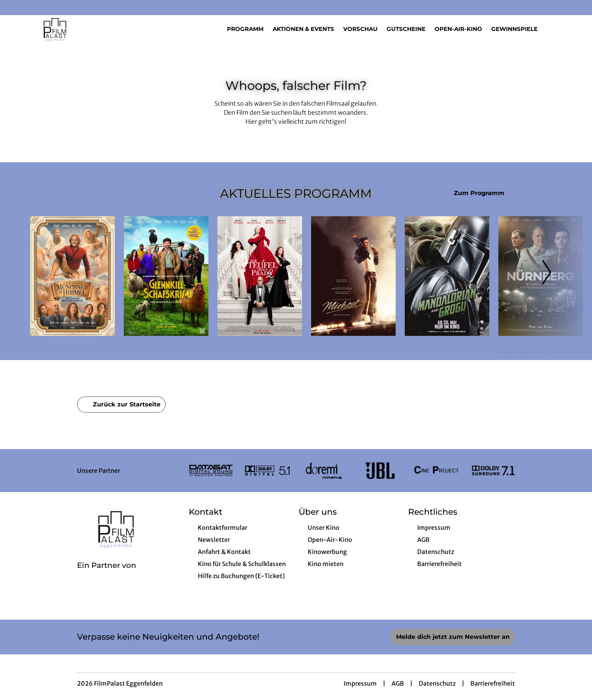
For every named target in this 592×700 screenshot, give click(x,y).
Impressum (360, 683)
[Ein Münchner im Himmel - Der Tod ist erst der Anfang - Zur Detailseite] (72, 276)
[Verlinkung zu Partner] (211, 471)
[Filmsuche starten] (554, 29)
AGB (398, 683)
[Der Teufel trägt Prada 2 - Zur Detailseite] (260, 276)
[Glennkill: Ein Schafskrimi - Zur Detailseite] (166, 276)
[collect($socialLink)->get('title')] (14, 8)
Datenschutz (437, 683)
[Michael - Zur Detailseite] (353, 276)
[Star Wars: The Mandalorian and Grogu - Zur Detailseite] (447, 276)
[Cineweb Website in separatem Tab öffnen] (107, 575)
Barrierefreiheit (493, 683)
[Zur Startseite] (83, 29)
